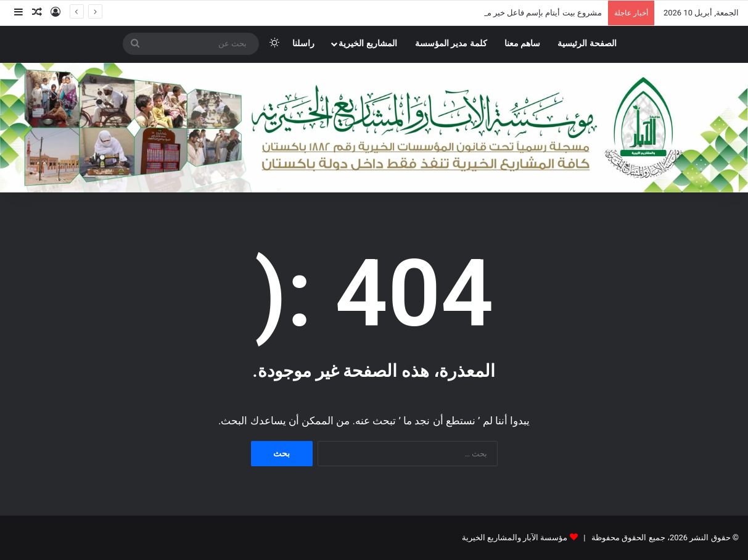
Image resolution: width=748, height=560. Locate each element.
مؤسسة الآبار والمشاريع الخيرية (515, 537)
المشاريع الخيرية (368, 43)
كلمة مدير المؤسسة (451, 43)
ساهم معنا (523, 43)
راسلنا (303, 43)
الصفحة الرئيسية (587, 43)
